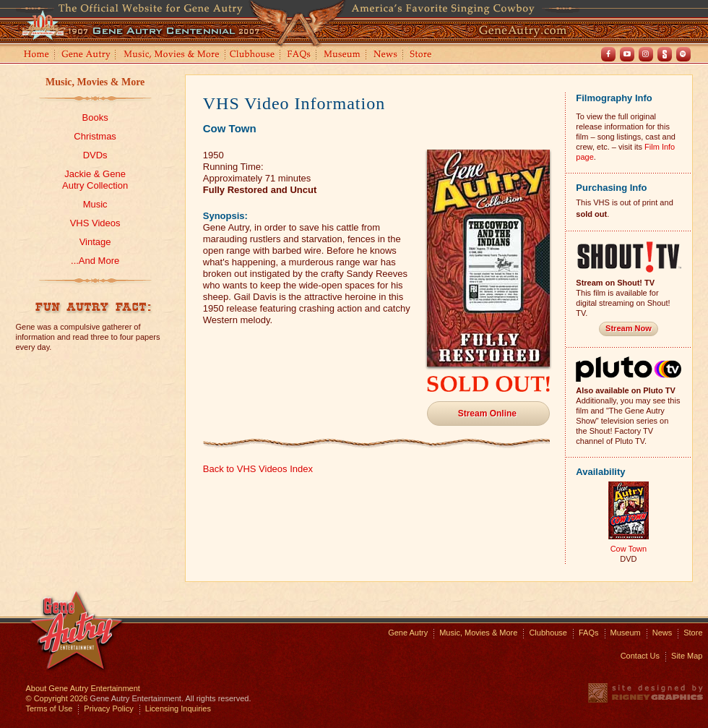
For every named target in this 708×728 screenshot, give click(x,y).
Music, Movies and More (172, 55)
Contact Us (640, 656)
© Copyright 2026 (57, 698)
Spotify (683, 54)
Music (95, 204)
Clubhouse (253, 55)
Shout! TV (665, 54)
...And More (95, 261)
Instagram (646, 54)
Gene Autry (86, 55)
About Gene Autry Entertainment (83, 688)
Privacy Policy (108, 708)
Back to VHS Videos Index (258, 469)
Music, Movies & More (95, 82)
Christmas (95, 136)
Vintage (95, 242)
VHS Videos (95, 223)
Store (423, 55)
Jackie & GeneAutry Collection (95, 180)
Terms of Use (49, 708)
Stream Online (487, 414)
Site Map (687, 656)
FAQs (299, 55)
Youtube (627, 54)
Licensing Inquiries (178, 708)
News (386, 55)
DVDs (95, 155)
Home (35, 55)
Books (95, 117)
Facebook (608, 54)
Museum (343, 55)
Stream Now (629, 328)
